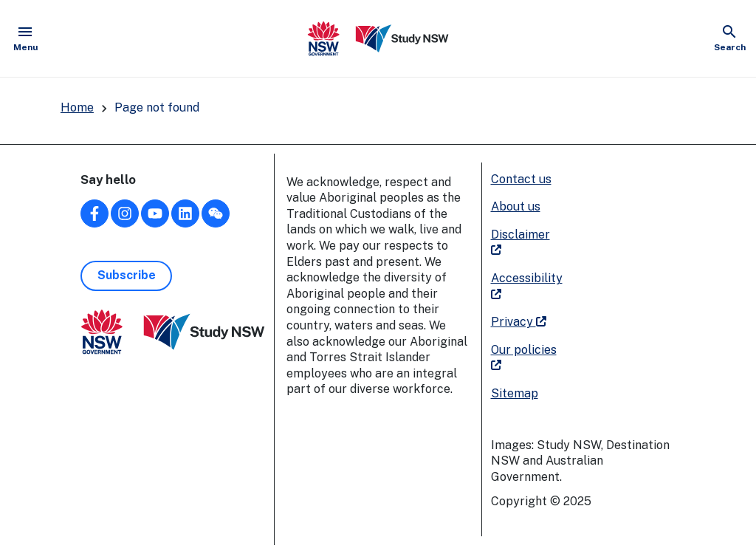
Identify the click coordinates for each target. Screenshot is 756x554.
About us (516, 206)
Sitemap (515, 393)
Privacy (519, 322)
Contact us (521, 179)
